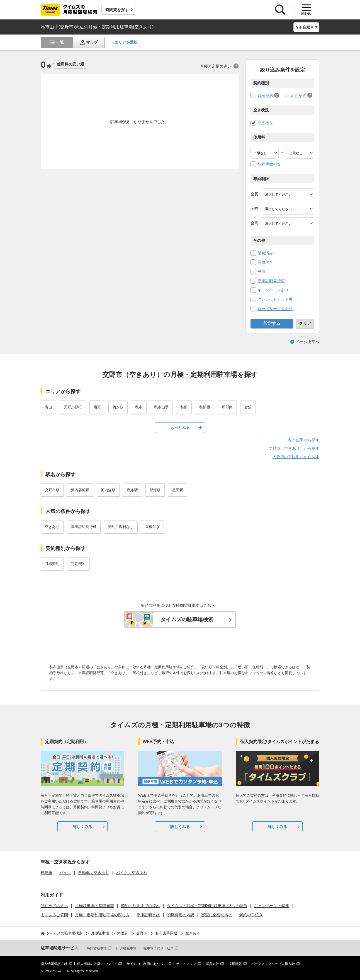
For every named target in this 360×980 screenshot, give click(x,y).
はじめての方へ (54, 906)
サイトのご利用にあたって (147, 964)
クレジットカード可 (275, 299)
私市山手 (161, 407)
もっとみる (180, 428)
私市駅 (132, 490)
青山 (48, 407)
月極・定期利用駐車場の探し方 (102, 915)
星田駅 (178, 490)
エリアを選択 (126, 42)
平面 (261, 271)
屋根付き (265, 262)
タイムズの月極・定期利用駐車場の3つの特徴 (207, 906)
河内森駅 (108, 490)
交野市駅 (52, 490)
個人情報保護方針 (54, 964)
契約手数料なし (271, 164)
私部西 (205, 407)
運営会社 (212, 964)
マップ (92, 42)
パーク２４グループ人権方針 (273, 964)
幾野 (97, 407)
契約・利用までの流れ (140, 906)
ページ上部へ (308, 342)
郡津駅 (155, 490)
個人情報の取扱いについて (97, 964)
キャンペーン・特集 (272, 906)
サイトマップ (186, 964)
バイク (65, 873)
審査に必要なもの (217, 915)
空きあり (265, 122)
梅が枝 (118, 407)
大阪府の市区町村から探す (296, 457)
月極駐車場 (128, 948)
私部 (184, 407)
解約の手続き (251, 915)
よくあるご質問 (54, 915)
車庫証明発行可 (271, 281)
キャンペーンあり (273, 290)
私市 (139, 407)
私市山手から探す (304, 440)
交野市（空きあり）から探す (294, 448)
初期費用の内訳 (181, 915)
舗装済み (265, 253)
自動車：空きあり (94, 873)
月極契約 (265, 95)
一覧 (60, 42)
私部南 (227, 407)
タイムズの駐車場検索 (187, 619)
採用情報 (235, 964)
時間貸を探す (117, 10)
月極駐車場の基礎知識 (94, 906)
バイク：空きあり (132, 873)
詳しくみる (82, 827)
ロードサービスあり (275, 309)
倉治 (248, 407)
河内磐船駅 (80, 490)
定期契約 (298, 95)
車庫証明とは (148, 915)
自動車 (47, 873)
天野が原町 (73, 407)
